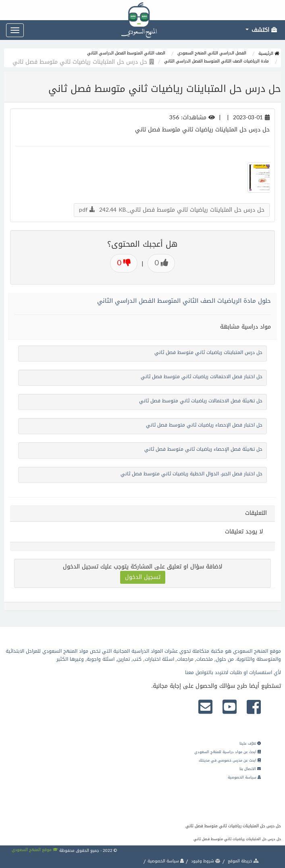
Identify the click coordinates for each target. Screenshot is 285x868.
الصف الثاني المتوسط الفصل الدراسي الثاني (126, 53)
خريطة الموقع (243, 861)
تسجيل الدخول (143, 577)
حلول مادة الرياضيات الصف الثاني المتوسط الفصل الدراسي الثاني (184, 301)
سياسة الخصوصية (244, 777)
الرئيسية (269, 53)
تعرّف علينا (250, 743)
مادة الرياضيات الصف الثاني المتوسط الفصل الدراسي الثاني (216, 61)
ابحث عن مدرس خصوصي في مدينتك (230, 760)
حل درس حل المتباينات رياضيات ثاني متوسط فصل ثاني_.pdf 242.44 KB (172, 210)
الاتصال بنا (250, 769)
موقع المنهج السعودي (35, 850)
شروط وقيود (205, 861)
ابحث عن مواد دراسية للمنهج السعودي (228, 752)
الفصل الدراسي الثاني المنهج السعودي (212, 53)
